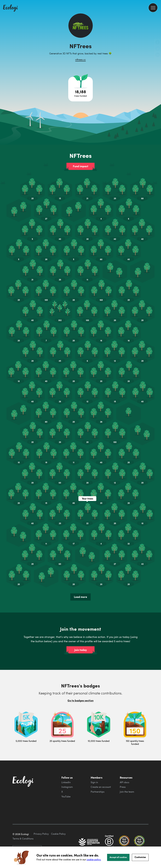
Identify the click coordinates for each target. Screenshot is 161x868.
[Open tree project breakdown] (80, 89)
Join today (81, 650)
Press (123, 787)
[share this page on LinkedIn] (158, 55)
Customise (140, 857)
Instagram (67, 787)
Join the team (127, 792)
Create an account (101, 787)
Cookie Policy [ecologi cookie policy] (58, 834)
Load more (80, 597)
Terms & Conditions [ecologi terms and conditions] (23, 839)
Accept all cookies (118, 857)
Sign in (94, 782)
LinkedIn (66, 782)
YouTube (66, 796)
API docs (124, 782)
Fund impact (81, 166)
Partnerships (98, 792)
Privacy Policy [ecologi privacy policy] (41, 834)
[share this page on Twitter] (158, 49)
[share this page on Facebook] (158, 43)
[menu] (153, 8)
